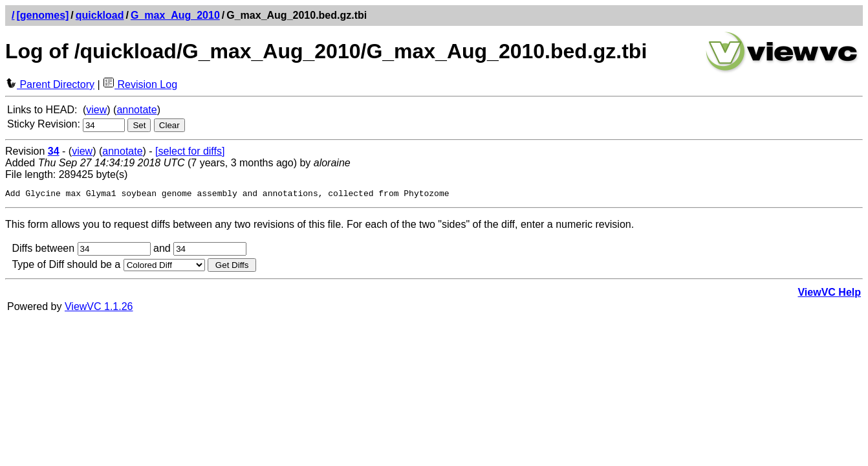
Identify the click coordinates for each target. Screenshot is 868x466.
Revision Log (140, 84)
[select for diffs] (190, 151)
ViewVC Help (829, 294)
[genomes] (42, 15)
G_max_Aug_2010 (175, 15)
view (96, 110)
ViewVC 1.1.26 (99, 308)
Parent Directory (50, 84)
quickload (100, 15)
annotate (136, 110)
